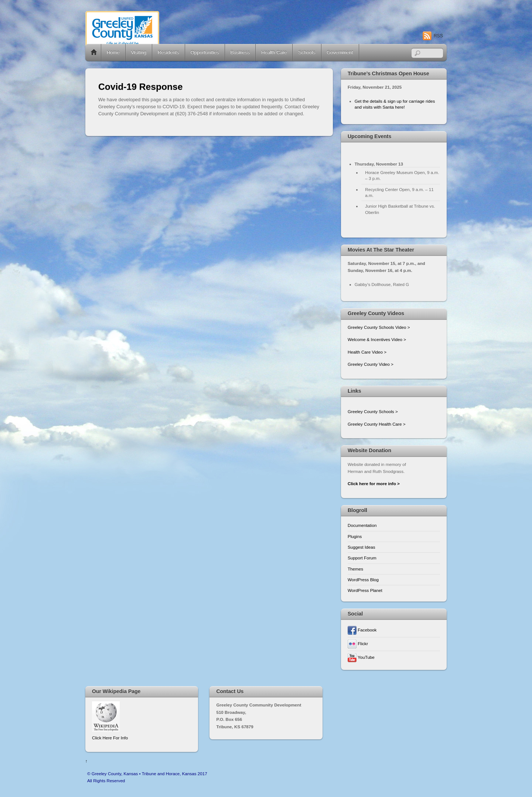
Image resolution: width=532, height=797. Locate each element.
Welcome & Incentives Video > (377, 339)
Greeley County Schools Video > (379, 327)
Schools (307, 52)
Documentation (362, 525)
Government (340, 52)
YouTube (361, 657)
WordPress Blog (363, 580)
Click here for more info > (374, 483)
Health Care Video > (367, 352)
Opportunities (205, 52)
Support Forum (362, 558)
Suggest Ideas (362, 547)
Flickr (358, 643)
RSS (438, 36)
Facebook (362, 630)
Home (94, 52)
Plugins (355, 536)
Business (240, 52)
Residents (168, 52)
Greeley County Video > (371, 364)
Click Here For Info (110, 738)
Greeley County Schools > (373, 411)
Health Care (274, 52)
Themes (355, 569)
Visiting (139, 52)
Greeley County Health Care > (376, 424)
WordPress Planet (365, 590)
